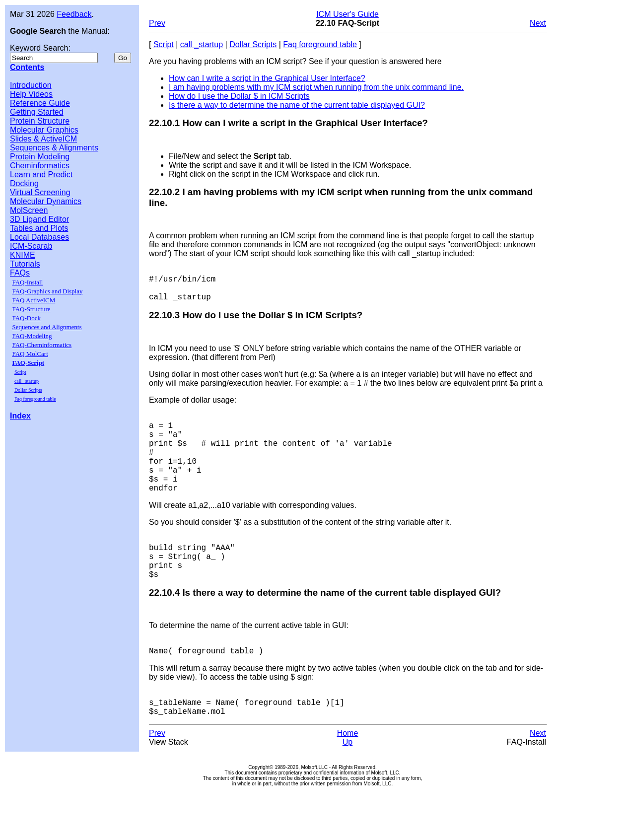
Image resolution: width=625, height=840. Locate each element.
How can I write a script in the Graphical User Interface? (267, 78)
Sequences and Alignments (47, 327)
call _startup (27, 381)
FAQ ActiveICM (34, 300)
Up (347, 788)
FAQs (20, 273)
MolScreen (29, 210)
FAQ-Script (28, 363)
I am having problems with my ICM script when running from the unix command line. (316, 87)
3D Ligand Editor (39, 219)
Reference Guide (40, 103)
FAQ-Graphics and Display (47, 291)
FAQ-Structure (31, 309)
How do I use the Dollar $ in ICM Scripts (239, 96)
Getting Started (37, 112)
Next (538, 23)
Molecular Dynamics (46, 201)
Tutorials (25, 264)
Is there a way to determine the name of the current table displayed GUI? (297, 105)
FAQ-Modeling (32, 336)
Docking (24, 183)
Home (348, 779)
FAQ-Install (27, 282)
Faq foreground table (35, 399)
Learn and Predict (41, 175)
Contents (27, 67)
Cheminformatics (40, 166)
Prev (157, 23)
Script (20, 372)
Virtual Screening (40, 192)
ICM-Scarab (31, 246)
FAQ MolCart (30, 354)
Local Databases (39, 237)
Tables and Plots (39, 228)
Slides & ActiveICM (43, 139)
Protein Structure (40, 121)
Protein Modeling (40, 157)
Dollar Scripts (28, 390)
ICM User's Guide (347, 14)
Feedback (74, 14)
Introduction (31, 85)
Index (20, 416)
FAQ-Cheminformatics (42, 345)
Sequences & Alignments (54, 148)
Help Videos (31, 94)
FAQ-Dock (26, 318)
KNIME (23, 255)
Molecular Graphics (44, 130)
